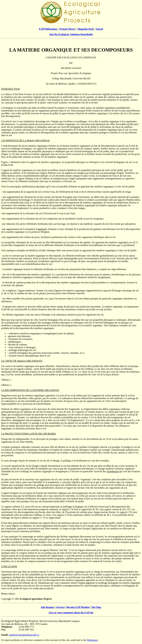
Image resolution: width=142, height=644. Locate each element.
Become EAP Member (78, 607)
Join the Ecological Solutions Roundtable (71, 34)
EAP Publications (48, 29)
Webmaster (92, 640)
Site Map (96, 607)
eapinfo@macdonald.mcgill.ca (24, 635)
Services (60, 607)
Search (100, 29)
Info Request (48, 607)
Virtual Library (67, 29)
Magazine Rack (86, 29)
